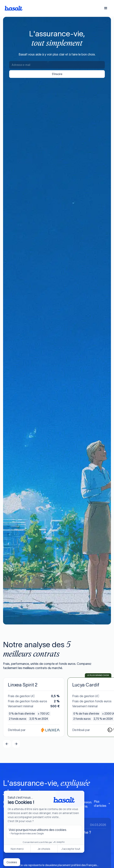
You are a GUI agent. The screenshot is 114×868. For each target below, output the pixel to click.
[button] (106, 8)
